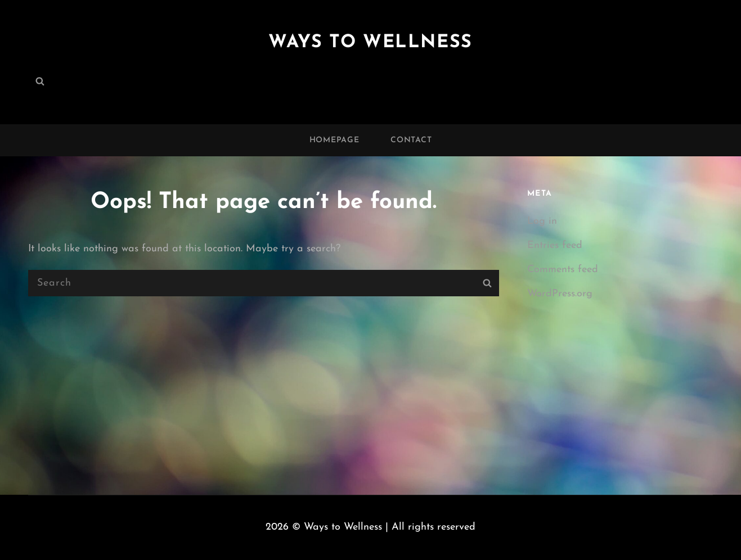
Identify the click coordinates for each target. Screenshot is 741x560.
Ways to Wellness (370, 43)
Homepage (334, 140)
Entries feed (555, 245)
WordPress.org (560, 294)
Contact (411, 140)
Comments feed (563, 270)
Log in (542, 221)
